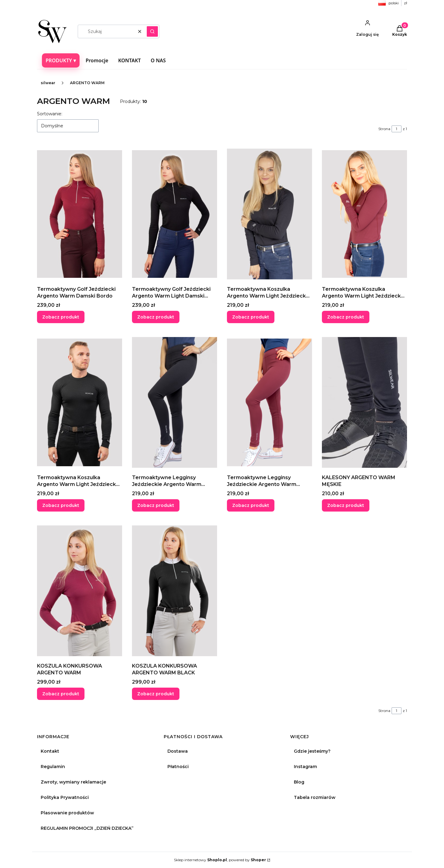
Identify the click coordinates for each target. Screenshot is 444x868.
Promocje (97, 60)
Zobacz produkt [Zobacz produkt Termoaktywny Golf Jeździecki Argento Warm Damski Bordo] (61, 317)
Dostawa (178, 751)
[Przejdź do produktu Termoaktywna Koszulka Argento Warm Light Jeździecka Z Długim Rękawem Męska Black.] (80, 402)
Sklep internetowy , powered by (220, 860)
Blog (299, 782)
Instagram (305, 767)
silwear (48, 83)
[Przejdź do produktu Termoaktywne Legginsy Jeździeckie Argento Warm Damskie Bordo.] (269, 402)
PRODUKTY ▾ (61, 60)
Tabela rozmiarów (315, 797)
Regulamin (53, 767)
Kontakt (50, 751)
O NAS (158, 60)
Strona (384, 129)
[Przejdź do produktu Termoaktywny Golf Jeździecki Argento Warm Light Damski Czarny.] (175, 214)
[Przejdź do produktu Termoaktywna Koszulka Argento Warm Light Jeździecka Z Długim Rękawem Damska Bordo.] (364, 214)
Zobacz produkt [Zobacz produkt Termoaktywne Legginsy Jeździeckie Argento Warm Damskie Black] (156, 505)
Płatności (178, 767)
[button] (152, 31)
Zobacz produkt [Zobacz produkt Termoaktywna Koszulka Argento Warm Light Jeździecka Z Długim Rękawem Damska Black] (251, 317)
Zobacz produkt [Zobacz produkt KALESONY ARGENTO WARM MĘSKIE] (346, 505)
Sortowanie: (50, 114)
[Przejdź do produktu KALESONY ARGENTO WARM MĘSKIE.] (364, 402)
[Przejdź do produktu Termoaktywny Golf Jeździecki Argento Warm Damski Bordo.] (80, 214)
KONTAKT (129, 60)
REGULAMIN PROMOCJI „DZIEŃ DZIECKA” (87, 828)
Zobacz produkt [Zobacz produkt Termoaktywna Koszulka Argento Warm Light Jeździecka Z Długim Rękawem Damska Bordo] (346, 317)
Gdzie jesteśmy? (312, 751)
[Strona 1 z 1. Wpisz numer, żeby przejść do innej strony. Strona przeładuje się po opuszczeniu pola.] (397, 129)
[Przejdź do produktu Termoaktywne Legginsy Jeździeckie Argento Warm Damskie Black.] (175, 402)
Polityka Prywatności (65, 797)
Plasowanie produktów (67, 813)
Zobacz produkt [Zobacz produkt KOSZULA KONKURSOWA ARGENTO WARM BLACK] (156, 694)
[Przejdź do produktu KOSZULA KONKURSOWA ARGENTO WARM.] (80, 591)
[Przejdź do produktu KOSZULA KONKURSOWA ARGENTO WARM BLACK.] (175, 591)
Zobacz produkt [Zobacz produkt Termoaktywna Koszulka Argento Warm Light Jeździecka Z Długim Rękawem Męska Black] (61, 505)
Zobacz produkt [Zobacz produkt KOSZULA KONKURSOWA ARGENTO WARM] (61, 694)
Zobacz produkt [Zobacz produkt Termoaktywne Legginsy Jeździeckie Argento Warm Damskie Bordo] (251, 505)
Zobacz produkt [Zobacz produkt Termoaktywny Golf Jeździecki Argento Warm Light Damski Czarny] (156, 317)
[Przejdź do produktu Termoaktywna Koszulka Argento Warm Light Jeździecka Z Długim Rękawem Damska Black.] (269, 214)
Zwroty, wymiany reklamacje (73, 782)
